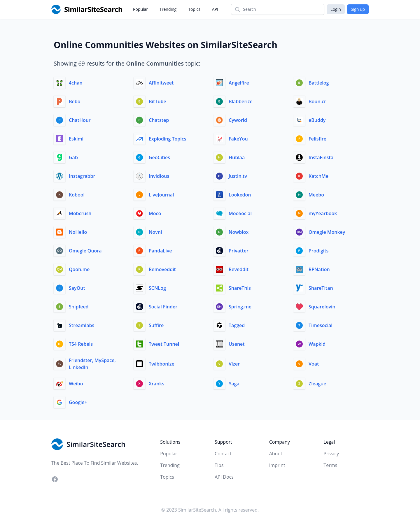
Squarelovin (322, 307)
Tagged (237, 325)
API (215, 9)
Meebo (316, 195)
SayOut (77, 288)
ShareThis (240, 288)
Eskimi (76, 139)
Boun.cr (317, 101)
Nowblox (239, 232)
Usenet (237, 344)
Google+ (78, 402)
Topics (194, 9)
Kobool (77, 195)
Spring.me (240, 307)
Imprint (277, 465)
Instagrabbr (82, 176)
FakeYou (238, 139)
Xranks (156, 384)
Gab (73, 157)
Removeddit (162, 269)
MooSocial (240, 213)
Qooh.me (79, 269)
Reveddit (239, 269)
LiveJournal (161, 195)
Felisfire (317, 139)
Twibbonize (162, 364)
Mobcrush (80, 213)
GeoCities (159, 157)
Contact (223, 454)
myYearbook (323, 213)
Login (336, 9)
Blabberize (241, 101)
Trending (168, 9)
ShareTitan (321, 288)
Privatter (239, 251)
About (276, 454)
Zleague (317, 384)
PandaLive (160, 251)
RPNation (319, 269)
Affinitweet (161, 83)
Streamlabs (82, 325)
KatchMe (318, 176)
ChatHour (80, 120)
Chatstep (159, 120)
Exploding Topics (168, 139)
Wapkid (317, 344)
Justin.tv (238, 176)
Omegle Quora (85, 251)
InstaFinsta (321, 157)
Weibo (76, 384)
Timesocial (321, 325)
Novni (155, 232)
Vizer (234, 364)
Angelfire (239, 83)
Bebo (75, 101)
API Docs (224, 477)
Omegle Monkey (327, 232)
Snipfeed (79, 307)
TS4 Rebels (81, 344)
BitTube (157, 101)
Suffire (156, 325)
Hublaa (237, 157)
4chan (76, 83)
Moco (155, 213)
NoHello (78, 232)
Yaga (234, 384)
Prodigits (318, 251)
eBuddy (317, 120)
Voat (314, 364)
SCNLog (157, 288)
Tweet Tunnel (164, 344)
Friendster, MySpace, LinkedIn (92, 364)
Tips (219, 465)
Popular (140, 9)
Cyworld (238, 120)
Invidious (159, 176)
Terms (330, 465)
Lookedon (240, 195)
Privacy (331, 454)
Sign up (358, 9)
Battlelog (319, 83)
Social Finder (163, 307)
